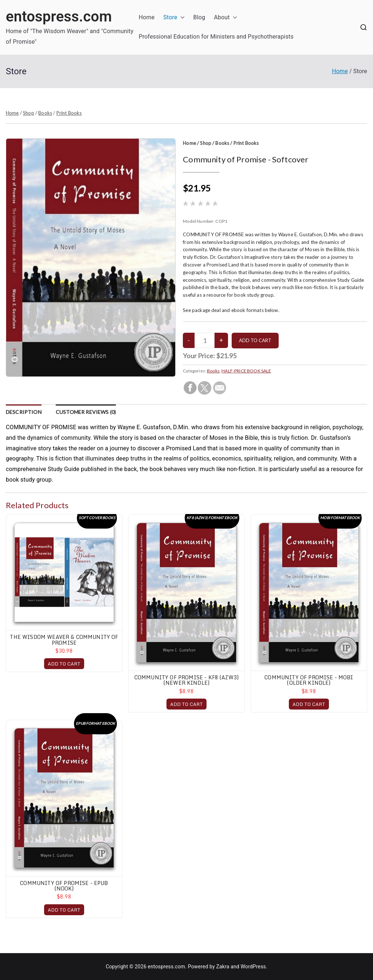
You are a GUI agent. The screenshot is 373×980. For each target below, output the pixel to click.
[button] (181, 18)
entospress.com (59, 17)
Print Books (69, 113)
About (225, 18)
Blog (199, 17)
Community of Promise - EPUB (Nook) (64, 886)
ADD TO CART (64, 664)
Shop (29, 113)
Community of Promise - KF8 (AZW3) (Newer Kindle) (186, 680)
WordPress (253, 967)
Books (45, 113)
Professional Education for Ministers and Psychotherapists (216, 37)
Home (147, 17)
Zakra (223, 967)
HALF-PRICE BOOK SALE (246, 371)
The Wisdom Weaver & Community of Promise (64, 640)
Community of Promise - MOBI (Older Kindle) (309, 680)
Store (174, 18)
